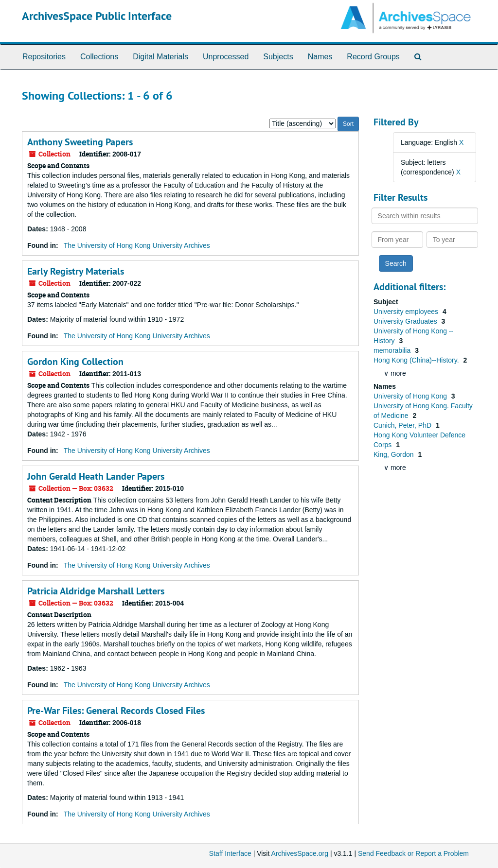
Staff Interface (230, 853)
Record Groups (373, 57)
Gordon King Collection (75, 362)
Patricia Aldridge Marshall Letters (96, 591)
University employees (407, 312)
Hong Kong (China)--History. (417, 360)
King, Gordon (394, 454)
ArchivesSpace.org (300, 853)
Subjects (278, 57)
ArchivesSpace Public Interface (97, 16)
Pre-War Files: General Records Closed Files (116, 711)
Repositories (44, 57)
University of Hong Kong (411, 396)
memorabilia (393, 350)
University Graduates (406, 321)
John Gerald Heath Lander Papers (96, 476)
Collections (99, 57)
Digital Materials (160, 57)
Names (320, 57)
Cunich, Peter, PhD (403, 425)
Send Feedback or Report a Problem (413, 853)
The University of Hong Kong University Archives (137, 245)
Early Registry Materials (76, 271)
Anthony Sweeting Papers (80, 142)
